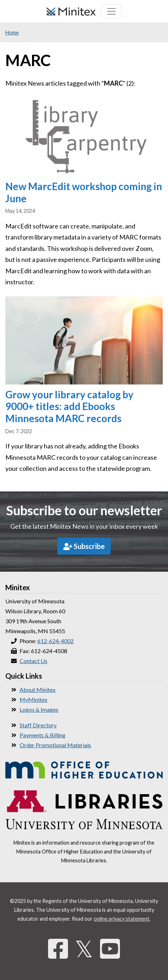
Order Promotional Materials (55, 745)
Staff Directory (38, 725)
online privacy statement (122, 919)
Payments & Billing (43, 735)
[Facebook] (58, 949)
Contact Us (33, 661)
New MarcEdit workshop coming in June (84, 192)
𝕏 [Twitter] (84, 949)
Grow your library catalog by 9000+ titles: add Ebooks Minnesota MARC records (69, 406)
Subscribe (84, 546)
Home (12, 33)
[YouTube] (110, 949)
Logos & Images (39, 709)
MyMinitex (33, 699)
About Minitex (38, 690)
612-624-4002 (56, 641)
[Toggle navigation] (111, 11)
